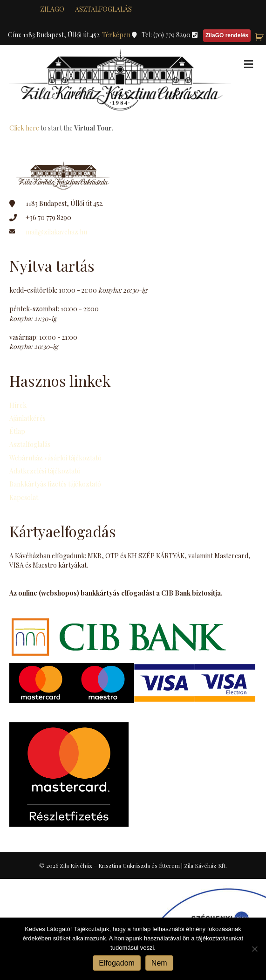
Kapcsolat (24, 497)
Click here (24, 128)
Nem (159, 963)
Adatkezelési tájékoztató (45, 471)
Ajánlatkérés (27, 418)
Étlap (17, 431)
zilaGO (52, 9)
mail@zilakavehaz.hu (56, 232)
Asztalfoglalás (103, 9)
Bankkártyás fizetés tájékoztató (55, 484)
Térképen (117, 35)
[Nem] (254, 949)
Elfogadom (117, 963)
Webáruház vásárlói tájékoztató (55, 458)
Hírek (18, 405)
